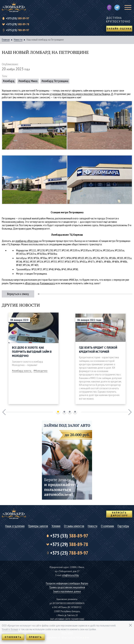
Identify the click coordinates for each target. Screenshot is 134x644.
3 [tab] (70, 412)
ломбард (9, 81)
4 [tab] (75, 412)
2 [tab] (64, 412)
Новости (18, 40)
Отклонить (13, 637)
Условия (56, 526)
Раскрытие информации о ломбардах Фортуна (67, 583)
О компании (107, 526)
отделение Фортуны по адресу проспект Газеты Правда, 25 (81, 94)
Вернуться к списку (18, 294)
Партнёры (123, 526)
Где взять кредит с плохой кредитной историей (98, 350)
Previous (4, 412)
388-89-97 (18, 18)
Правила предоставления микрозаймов (67, 587)
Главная (6, 40)
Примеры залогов (38, 526)
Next (130, 412)
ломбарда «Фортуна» (27, 241)
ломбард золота (22, 371)
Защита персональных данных (67, 591)
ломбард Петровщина (56, 81)
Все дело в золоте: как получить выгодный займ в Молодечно (32, 352)
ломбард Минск (29, 81)
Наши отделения (15, 526)
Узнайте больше (10, 629)
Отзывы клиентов (74, 526)
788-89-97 (18, 30)
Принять (35, 637)
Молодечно (41, 371)
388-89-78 (18, 24)
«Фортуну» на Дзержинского (40, 283)
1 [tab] (58, 412)
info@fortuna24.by (70, 575)
